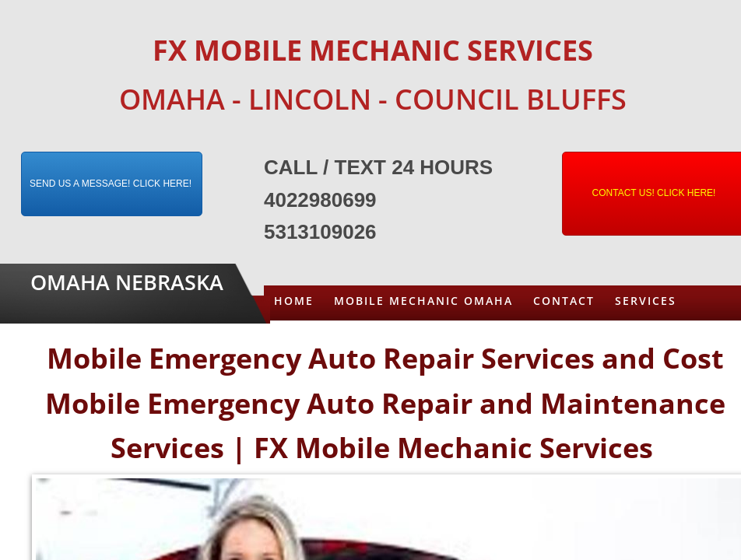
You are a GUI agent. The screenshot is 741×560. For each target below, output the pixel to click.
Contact (564, 301)
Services (646, 301)
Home (294, 301)
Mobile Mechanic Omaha (423, 301)
